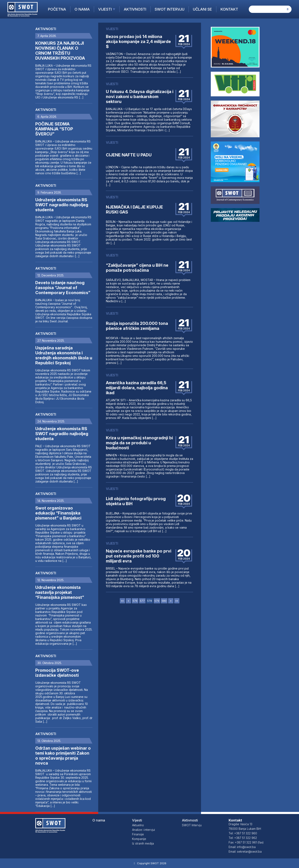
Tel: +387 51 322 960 (243, 833)
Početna (57, 9)
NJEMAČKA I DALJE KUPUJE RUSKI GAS (134, 210)
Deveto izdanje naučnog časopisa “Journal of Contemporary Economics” (63, 288)
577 (142, 601)
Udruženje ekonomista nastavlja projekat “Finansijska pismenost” (60, 592)
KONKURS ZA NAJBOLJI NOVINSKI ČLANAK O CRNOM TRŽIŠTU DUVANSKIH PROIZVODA (60, 51)
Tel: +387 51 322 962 (243, 838)
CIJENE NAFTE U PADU (129, 155)
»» (177, 601)
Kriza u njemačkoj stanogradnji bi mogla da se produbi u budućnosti (139, 443)
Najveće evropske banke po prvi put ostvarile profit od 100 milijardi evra (139, 556)
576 (135, 601)
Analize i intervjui (143, 830)
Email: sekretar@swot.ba (245, 851)
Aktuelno (138, 825)
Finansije (138, 834)
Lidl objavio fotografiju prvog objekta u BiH (136, 501)
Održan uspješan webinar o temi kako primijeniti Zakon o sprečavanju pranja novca (63, 756)
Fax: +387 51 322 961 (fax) (246, 842)
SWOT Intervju (170, 9)
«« (122, 601)
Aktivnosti (135, 9)
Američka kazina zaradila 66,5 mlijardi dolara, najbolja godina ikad (137, 388)
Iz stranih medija (143, 843)
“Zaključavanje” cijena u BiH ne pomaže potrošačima (137, 268)
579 (157, 601)
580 (164, 601)
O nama (82, 9)
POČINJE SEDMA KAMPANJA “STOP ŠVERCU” (54, 129)
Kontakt (229, 9)
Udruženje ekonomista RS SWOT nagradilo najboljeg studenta (62, 205)
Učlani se (202, 9)
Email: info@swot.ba (242, 847)
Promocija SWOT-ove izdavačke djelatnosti (57, 673)
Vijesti (105, 9)
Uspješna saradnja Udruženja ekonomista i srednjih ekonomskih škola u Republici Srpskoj (64, 355)
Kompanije (139, 839)
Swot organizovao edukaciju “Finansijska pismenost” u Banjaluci (58, 513)
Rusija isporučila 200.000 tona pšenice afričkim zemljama (137, 326)
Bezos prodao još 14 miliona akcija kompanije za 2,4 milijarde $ (138, 42)
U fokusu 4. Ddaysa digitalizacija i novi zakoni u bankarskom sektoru (140, 97)
